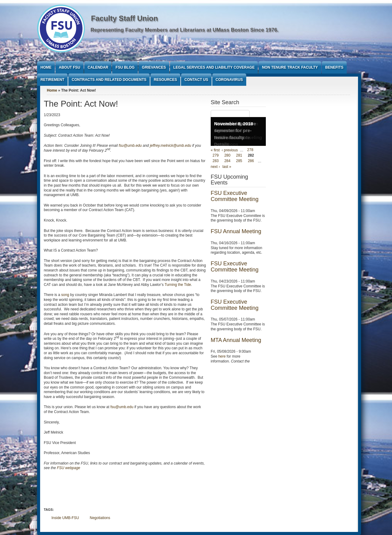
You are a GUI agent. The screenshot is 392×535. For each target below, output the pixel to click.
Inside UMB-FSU (65, 518)
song (65, 295)
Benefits (334, 67)
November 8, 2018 (234, 124)
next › (215, 167)
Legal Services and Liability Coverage (214, 67)
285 (239, 161)
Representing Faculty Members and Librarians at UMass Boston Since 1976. (185, 30)
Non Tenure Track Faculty (290, 67)
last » (227, 167)
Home (46, 67)
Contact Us (196, 80)
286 (251, 161)
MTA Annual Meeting (236, 340)
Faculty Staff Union (124, 18)
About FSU (70, 67)
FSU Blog (125, 67)
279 (216, 156)
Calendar (98, 67)
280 (227, 156)
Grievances (154, 67)
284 (227, 161)
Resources (165, 80)
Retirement (52, 80)
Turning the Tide (178, 285)
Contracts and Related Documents (109, 80)
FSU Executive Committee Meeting (235, 196)
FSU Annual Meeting (236, 231)
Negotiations (100, 518)
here (222, 356)
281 (239, 156)
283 (216, 161)
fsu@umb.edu (122, 407)
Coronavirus (229, 80)
